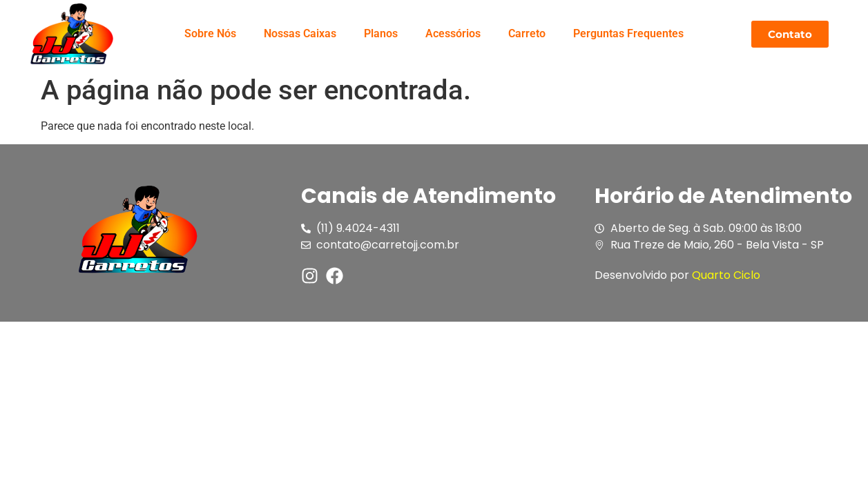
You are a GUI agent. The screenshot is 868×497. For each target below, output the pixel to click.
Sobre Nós (210, 33)
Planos (381, 33)
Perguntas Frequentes (628, 33)
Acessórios (453, 33)
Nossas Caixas (300, 33)
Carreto (527, 33)
